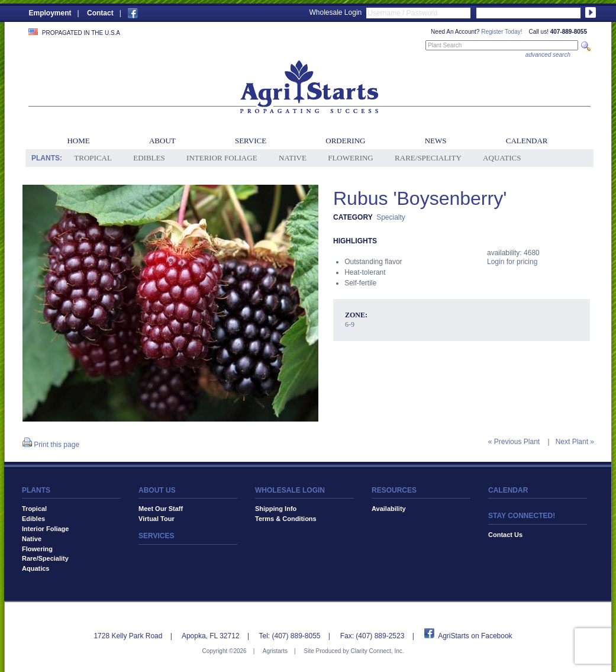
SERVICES (156, 536)
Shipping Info (276, 509)
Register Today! (501, 32)
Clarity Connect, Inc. (377, 651)
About (162, 141)
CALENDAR (508, 490)
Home (78, 141)
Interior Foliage (222, 158)
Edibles (149, 158)
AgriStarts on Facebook (475, 636)
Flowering (351, 158)
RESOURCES (394, 490)
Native (293, 158)
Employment (50, 13)
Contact (100, 13)
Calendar (527, 141)
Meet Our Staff (161, 509)
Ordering (345, 141)
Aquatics (502, 158)
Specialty (391, 217)
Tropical (93, 158)
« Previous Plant (514, 442)
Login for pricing (512, 262)
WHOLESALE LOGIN (290, 490)
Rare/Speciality (428, 158)
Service (251, 141)
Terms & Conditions (286, 519)
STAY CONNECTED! (522, 516)
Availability (389, 509)
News (436, 141)
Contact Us (505, 535)
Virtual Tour (157, 519)
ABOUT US (157, 490)
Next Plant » (575, 442)
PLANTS (36, 490)
